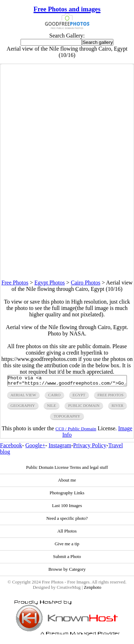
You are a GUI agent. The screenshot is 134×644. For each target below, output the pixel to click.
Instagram (60, 447)
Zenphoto (92, 590)
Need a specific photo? (67, 521)
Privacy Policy (90, 447)
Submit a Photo (67, 559)
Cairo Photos (86, 283)
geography (23, 408)
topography (67, 418)
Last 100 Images (67, 508)
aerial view (23, 397)
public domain (84, 408)
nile (52, 408)
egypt (79, 397)
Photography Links (67, 495)
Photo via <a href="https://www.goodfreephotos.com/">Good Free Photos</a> (67, 382)
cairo (54, 397)
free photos (110, 397)
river (118, 408)
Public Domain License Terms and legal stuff (67, 470)
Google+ (35, 447)
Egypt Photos (50, 283)
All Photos (67, 533)
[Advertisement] (67, 213)
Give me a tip (67, 546)
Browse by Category (67, 571)
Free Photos (15, 283)
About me (67, 482)
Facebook (11, 447)
